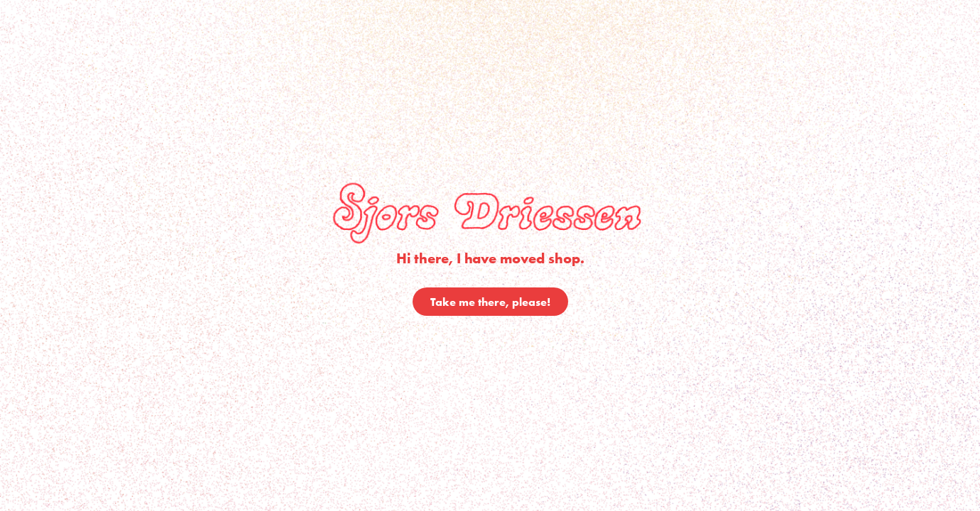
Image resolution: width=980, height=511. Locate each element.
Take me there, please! (490, 302)
